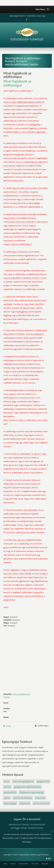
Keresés (13, 864)
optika (7, 798)
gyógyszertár (43, 781)
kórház (7, 787)
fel (49, 859)
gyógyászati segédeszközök (27, 787)
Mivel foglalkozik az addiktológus (17, 75)
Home (5, 864)
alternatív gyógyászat (23, 781)
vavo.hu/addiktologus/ (17, 64)
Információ (35, 864)
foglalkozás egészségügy (32, 792)
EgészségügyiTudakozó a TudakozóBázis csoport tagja (27, 16)
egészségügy (10, 803)
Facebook (26, 20)
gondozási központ (23, 798)
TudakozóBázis (23, 864)
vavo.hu (34, 64)
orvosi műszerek (41, 803)
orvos (8, 726)
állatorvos (40, 798)
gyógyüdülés (10, 792)
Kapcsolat (45, 864)
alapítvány (25, 803)
